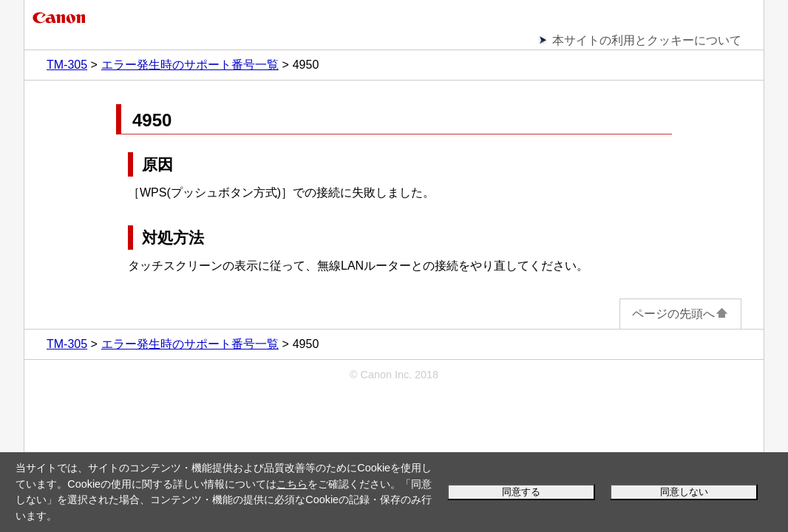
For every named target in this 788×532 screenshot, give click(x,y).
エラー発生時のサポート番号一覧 (190, 65)
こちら (292, 484)
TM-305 (67, 65)
